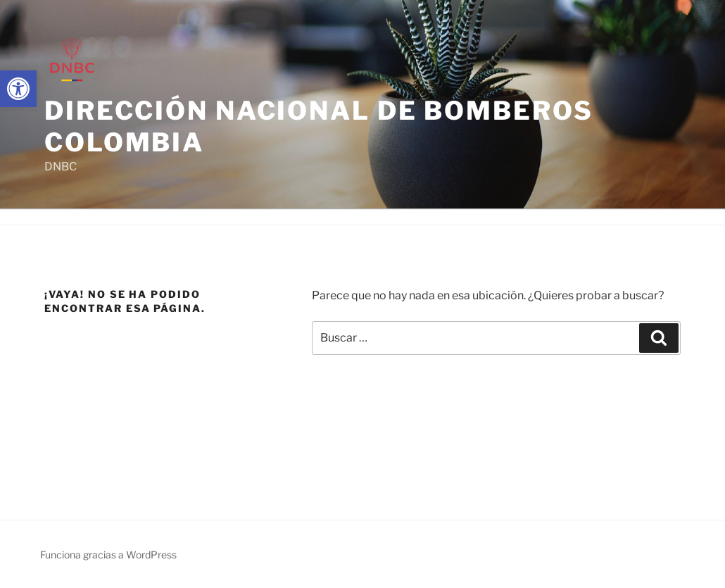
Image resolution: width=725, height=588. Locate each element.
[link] (18, 89)
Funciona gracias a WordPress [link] (108, 555)
